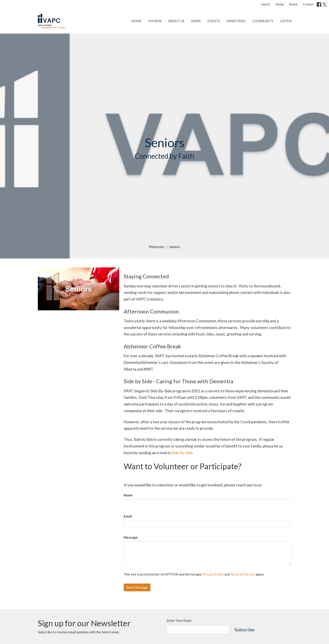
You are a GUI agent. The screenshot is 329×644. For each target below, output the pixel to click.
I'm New (155, 21)
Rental (293, 4)
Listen (286, 21)
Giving (280, 4)
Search (265, 4)
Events (214, 21)
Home (136, 21)
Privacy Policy (213, 574)
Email (128, 516)
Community (263, 21)
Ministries (236, 21)
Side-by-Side (182, 453)
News (196, 21)
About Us (176, 21)
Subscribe (244, 630)
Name (128, 495)
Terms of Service (243, 574)
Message (131, 537)
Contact (308, 4)
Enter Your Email (179, 620)
